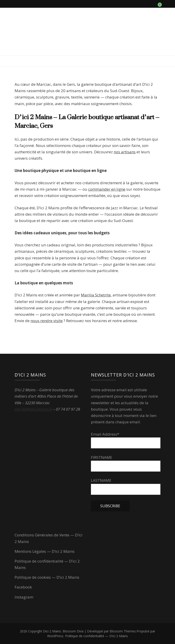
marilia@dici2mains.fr (33, 409)
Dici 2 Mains (52, 631)
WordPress (55, 636)
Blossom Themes (123, 631)
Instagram (24, 597)
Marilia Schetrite (96, 295)
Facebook (23, 587)
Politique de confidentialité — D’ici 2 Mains (97, 636)
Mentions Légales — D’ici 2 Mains (45, 551)
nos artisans (125, 152)
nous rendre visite (47, 321)
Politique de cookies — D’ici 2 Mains (47, 577)
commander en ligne (107, 189)
